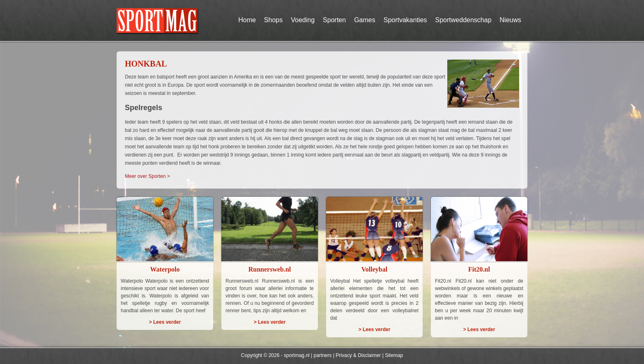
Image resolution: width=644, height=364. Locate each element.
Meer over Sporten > (147, 176)
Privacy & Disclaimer (358, 355)
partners (323, 355)
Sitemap (394, 355)
